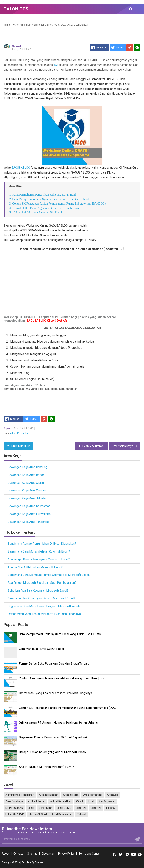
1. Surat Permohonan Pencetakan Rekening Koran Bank (43, 195)
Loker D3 (81, 808)
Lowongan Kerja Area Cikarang (27, 490)
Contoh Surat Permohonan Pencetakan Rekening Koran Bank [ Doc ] (63, 678)
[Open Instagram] (127, 854)
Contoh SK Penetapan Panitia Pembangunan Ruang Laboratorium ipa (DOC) (68, 708)
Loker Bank (46, 808)
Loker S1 (111, 808)
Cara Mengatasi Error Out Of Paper (42, 649)
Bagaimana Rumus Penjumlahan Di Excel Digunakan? (42, 544)
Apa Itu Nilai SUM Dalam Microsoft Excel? (35, 567)
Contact (18, 854)
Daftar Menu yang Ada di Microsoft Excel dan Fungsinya (44, 614)
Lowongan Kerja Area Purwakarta (29, 514)
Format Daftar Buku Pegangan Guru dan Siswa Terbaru (54, 664)
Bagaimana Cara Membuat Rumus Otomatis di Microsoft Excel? (49, 575)
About (6, 854)
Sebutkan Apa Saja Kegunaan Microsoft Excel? (38, 591)
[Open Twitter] (121, 854)
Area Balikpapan (49, 795)
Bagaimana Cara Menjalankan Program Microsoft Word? (44, 606)
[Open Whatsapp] (140, 854)
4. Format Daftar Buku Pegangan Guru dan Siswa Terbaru (44, 208)
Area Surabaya (14, 801)
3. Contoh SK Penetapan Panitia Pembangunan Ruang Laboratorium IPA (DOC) (57, 204)
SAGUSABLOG (21, 168)
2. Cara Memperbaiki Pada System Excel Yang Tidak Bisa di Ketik (49, 199)
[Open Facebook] (114, 854)
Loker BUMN (64, 808)
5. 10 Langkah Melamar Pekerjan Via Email (36, 212)
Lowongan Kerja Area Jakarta (27, 498)
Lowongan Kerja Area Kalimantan (29, 506)
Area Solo (113, 795)
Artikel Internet (37, 801)
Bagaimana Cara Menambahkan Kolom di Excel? (39, 551)
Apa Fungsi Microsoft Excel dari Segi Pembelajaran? (42, 583)
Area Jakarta (71, 795)
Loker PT (96, 808)
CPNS (80, 801)
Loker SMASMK (15, 814)
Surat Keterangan (62, 814)
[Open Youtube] (133, 854)
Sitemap (32, 854)
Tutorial (82, 814)
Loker (31, 808)
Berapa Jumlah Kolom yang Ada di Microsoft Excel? (41, 598)
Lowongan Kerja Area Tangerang (29, 522)
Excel (91, 801)
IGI (56, 65)
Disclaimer (48, 854)
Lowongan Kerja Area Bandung (27, 467)
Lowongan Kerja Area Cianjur (26, 483)
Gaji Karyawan (107, 801)
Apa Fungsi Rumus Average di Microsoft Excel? (39, 559)
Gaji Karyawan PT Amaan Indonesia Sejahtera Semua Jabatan (59, 723)
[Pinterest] (130, 48)
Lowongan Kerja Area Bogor (26, 475)
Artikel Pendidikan (19, 433)
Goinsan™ (40, 862)
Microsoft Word (38, 814)
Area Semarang (93, 795)
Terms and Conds (89, 854)
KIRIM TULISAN (14, 808)
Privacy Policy (66, 854)
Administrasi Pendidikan (20, 795)
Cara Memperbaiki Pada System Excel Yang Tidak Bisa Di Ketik (60, 634)
